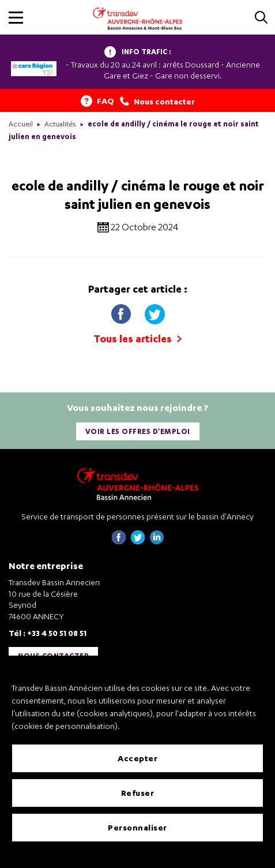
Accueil (21, 124)
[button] (16, 18)
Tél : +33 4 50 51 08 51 (48, 633)
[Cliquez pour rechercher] (261, 18)
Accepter (137, 758)
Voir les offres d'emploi (138, 431)
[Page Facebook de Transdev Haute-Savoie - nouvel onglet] (119, 541)
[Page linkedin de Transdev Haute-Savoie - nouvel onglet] (157, 541)
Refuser (138, 793)
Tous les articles (137, 338)
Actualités (60, 124)
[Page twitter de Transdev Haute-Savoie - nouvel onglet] (138, 541)
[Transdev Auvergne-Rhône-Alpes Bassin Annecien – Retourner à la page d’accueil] (138, 484)
